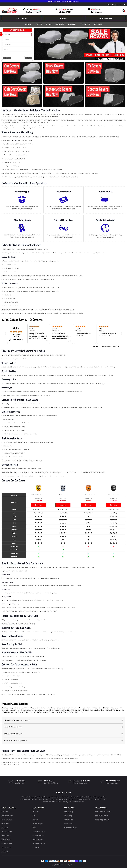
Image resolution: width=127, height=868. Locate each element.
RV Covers (49, 24)
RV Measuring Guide (39, 843)
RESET (7, 58)
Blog (34, 828)
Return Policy (68, 816)
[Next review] (122, 334)
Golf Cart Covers (7, 839)
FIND (28, 58)
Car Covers (28, 24)
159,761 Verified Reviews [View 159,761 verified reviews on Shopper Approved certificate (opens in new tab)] (17, 335)
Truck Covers (38, 24)
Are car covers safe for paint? (13, 734)
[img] (16, 332)
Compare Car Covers (39, 831)
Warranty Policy (69, 820)
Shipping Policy (69, 812)
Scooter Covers (98, 24)
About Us (36, 812)
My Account (112, 4)
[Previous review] (5, 334)
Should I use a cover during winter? (15, 741)
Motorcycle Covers (85, 24)
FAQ (34, 816)
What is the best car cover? (12, 727)
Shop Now (38, 505)
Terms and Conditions (70, 828)
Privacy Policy (68, 824)
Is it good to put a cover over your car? (16, 720)
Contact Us (122, 4)
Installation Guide (38, 839)
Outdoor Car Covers (7, 816)
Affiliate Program (38, 824)
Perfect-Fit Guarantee (102, 816)
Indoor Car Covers (7, 820)
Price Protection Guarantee (103, 812)
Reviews (35, 820)
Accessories (5, 851)
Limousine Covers (60, 24)
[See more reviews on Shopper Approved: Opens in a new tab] (104, 347)
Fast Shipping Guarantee (102, 820)
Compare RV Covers (39, 835)
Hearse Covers (72, 24)
